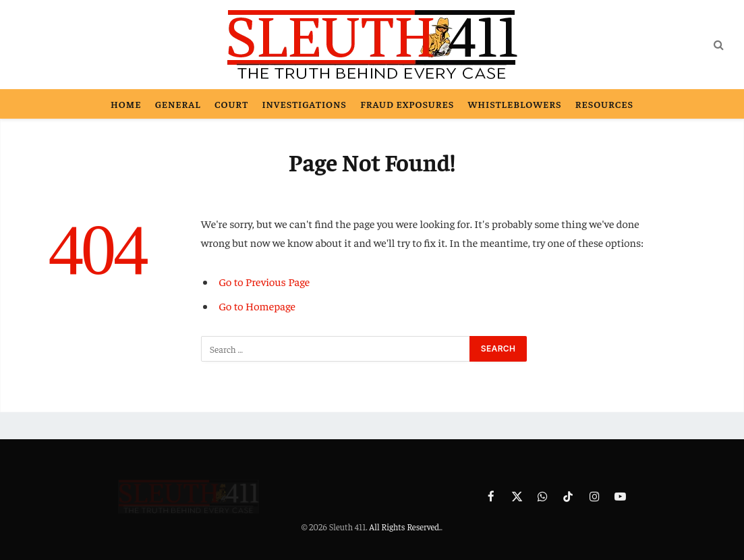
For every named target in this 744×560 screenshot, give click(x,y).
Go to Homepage (257, 306)
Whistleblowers (515, 104)
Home (126, 104)
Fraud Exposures (407, 104)
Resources (604, 104)
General (178, 104)
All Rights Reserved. (405, 527)
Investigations (304, 104)
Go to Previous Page (264, 282)
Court (231, 104)
